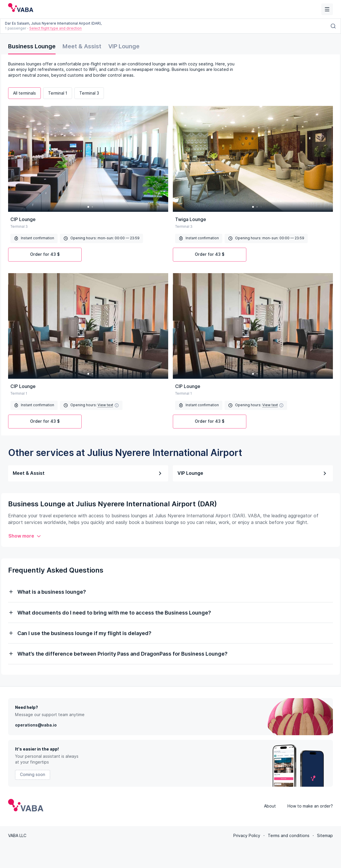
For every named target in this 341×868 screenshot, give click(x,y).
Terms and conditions (289, 835)
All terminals (24, 93)
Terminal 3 (89, 93)
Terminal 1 (58, 93)
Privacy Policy (247, 835)
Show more (25, 536)
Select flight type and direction (55, 28)
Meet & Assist (82, 46)
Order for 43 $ (45, 254)
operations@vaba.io (36, 724)
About (270, 806)
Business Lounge (32, 46)
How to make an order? (310, 806)
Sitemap (325, 835)
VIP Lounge (124, 46)
